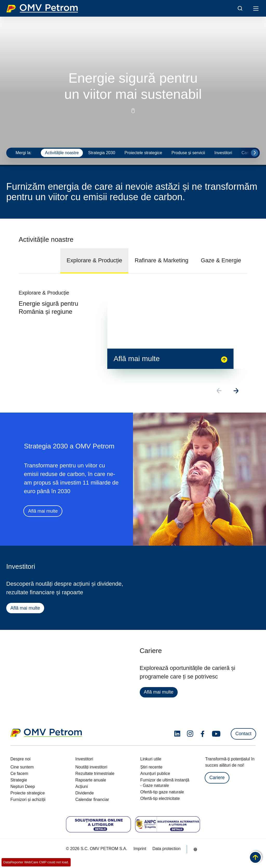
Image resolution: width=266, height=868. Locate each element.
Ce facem (19, 774)
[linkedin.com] (177, 734)
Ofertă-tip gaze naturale (162, 792)
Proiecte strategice (28, 793)
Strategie (19, 780)
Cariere (217, 778)
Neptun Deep (23, 787)
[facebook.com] (203, 734)
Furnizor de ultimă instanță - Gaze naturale (165, 783)
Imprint (140, 849)
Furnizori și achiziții (28, 800)
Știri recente (151, 767)
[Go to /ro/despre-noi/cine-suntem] (195, 849)
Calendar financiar (92, 800)
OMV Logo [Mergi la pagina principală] (42, 8)
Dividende (85, 793)
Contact (243, 734)
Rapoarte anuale (91, 780)
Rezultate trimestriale (95, 774)
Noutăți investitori (91, 767)
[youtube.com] (216, 734)
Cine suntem (22, 767)
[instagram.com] (190, 734)
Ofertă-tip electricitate (160, 798)
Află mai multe (43, 512)
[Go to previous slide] (220, 391)
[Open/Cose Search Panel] (240, 8)
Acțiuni (82, 787)
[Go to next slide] (255, 153)
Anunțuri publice (155, 774)
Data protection (167, 849)
